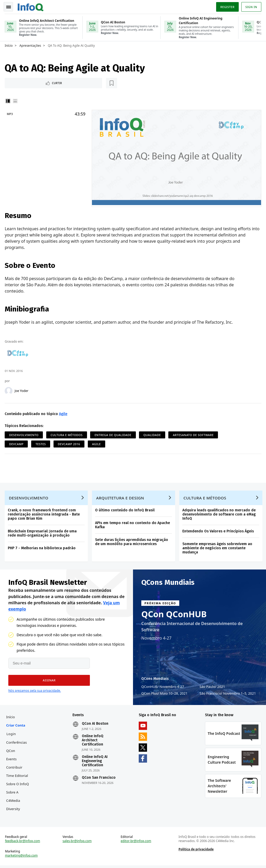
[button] (47, 681)
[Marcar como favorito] (40, 82)
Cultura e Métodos (67, 434)
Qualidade (153, 434)
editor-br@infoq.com (136, 843)
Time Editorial (18, 777)
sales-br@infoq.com (77, 843)
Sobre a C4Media (14, 797)
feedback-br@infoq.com (23, 843)
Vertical (8, 100)
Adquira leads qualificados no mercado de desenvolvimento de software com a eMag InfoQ (220, 514)
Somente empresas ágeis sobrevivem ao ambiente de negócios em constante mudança (218, 548)
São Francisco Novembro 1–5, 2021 (228, 694)
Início (9, 45)
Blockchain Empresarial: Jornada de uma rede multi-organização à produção (43, 533)
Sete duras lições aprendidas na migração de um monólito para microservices (132, 542)
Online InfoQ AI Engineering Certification (95, 762)
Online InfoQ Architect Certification (93, 741)
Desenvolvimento (24, 434)
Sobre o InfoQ (18, 785)
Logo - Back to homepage (31, 6)
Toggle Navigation (10, 6)
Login (12, 735)
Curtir (21, 82)
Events (12, 760)
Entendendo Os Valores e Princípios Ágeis (219, 531)
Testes (41, 443)
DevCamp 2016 (69, 443)
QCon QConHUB (174, 615)
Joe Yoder (22, 390)
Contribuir (15, 768)
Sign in (251, 6)
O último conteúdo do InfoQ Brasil (125, 510)
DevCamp (17, 443)
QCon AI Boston (95, 725)
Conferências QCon (17, 748)
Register (227, 6)
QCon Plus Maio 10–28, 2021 (164, 694)
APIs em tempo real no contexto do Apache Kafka (133, 525)
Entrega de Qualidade (114, 434)
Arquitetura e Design (121, 498)
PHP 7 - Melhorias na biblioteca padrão (42, 548)
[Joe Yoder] (9, 390)
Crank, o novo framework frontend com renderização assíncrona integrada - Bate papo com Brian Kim (44, 514)
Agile (64, 413)
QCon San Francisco (99, 779)
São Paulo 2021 (212, 687)
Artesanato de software (194, 434)
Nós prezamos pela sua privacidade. (35, 691)
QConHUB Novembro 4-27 (163, 687)
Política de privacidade (196, 851)
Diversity (14, 810)
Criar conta (16, 726)
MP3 (10, 113)
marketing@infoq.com (22, 858)
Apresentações (31, 45)
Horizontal (16, 100)
